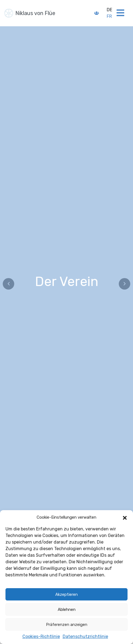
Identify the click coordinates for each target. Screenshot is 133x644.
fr (109, 16)
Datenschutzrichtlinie (85, 636)
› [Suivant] (125, 284)
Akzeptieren (66, 594)
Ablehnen (67, 610)
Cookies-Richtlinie (41, 636)
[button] (125, 517)
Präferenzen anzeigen (67, 625)
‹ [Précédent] (9, 284)
